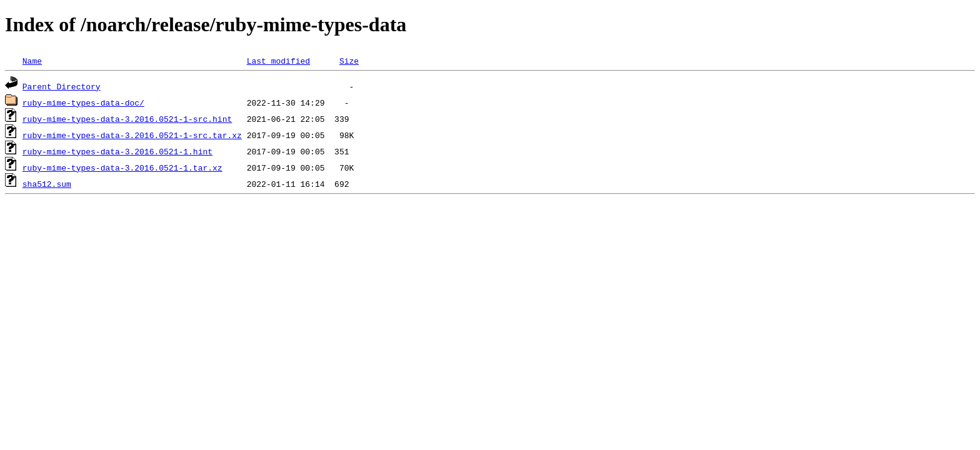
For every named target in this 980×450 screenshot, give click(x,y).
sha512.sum (47, 184)
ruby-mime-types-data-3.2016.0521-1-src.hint (127, 119)
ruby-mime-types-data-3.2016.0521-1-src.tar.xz (132, 135)
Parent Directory (62, 86)
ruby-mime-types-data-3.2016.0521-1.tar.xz (122, 167)
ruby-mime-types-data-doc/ (83, 102)
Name (32, 61)
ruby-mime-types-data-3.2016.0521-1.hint (117, 151)
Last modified (278, 61)
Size (349, 61)
